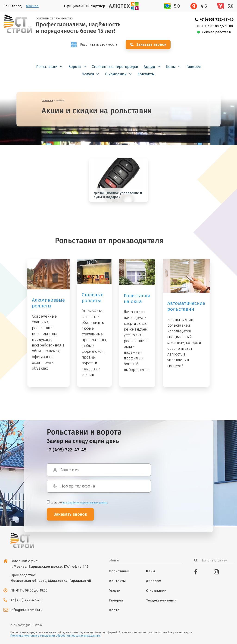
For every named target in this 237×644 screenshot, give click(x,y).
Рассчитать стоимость (98, 45)
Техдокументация (161, 600)
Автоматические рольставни (186, 306)
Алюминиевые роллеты (48, 303)
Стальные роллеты (93, 298)
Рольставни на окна (137, 299)
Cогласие (77, 503)
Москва (32, 6)
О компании (116, 74)
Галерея (194, 67)
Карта (114, 610)
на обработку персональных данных (85, 503)
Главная (47, 101)
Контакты (146, 74)
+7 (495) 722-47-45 (217, 20)
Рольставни (47, 67)
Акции (149, 67)
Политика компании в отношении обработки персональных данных (55, 636)
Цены (171, 67)
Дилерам (154, 581)
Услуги (88, 74)
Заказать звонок (153, 45)
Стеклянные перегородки (115, 67)
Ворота (75, 67)
